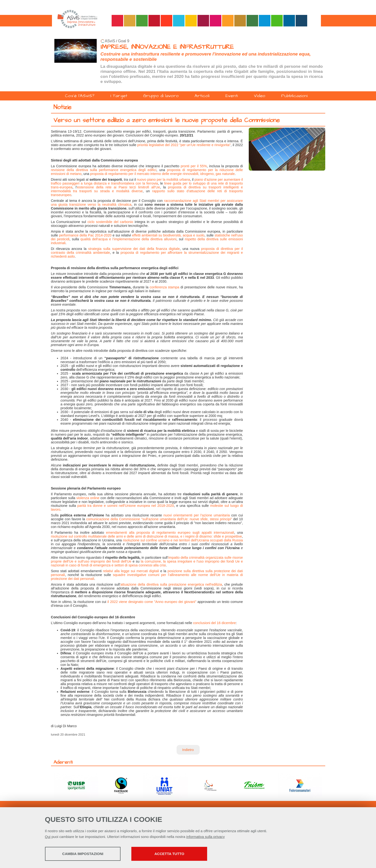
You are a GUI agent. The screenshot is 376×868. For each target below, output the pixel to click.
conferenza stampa (164, 287)
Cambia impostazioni (83, 854)
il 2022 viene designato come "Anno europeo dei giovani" (152, 602)
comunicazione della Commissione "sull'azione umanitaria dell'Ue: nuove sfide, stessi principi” (159, 519)
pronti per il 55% (194, 166)
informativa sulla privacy (205, 837)
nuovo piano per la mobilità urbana (163, 180)
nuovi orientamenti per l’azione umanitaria (197, 515)
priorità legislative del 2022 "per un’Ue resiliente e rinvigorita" (184, 145)
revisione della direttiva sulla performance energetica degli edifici (104, 170)
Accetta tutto (169, 854)
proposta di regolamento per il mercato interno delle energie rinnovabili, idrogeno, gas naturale (163, 174)
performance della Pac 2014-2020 (85, 235)
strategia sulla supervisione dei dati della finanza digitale (134, 249)
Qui (48, 837)
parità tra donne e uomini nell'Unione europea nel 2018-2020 (126, 506)
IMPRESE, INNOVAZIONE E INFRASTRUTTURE (167, 47)
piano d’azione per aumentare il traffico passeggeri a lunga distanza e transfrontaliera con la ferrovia (147, 181)
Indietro (188, 750)
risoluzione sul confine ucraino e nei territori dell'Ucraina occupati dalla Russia (183, 540)
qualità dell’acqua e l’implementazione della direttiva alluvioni (128, 239)
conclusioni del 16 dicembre (215, 623)
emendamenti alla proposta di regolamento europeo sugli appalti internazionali (170, 533)
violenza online (88, 498)
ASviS (110, 41)
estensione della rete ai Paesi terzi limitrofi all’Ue (119, 187)
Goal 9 (124, 41)
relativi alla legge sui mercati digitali (131, 571)
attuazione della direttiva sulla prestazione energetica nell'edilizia (171, 584)
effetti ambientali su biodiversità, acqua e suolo (168, 235)
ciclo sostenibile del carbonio (110, 222)
